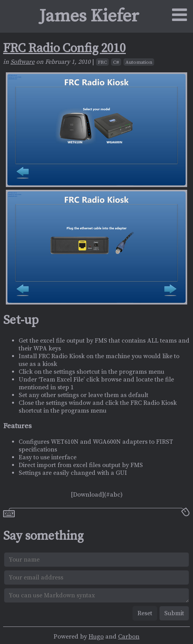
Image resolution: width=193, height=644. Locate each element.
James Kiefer (89, 16)
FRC (102, 62)
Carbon (129, 637)
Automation (139, 62)
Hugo (96, 637)
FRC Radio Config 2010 (64, 49)
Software (23, 62)
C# (116, 62)
